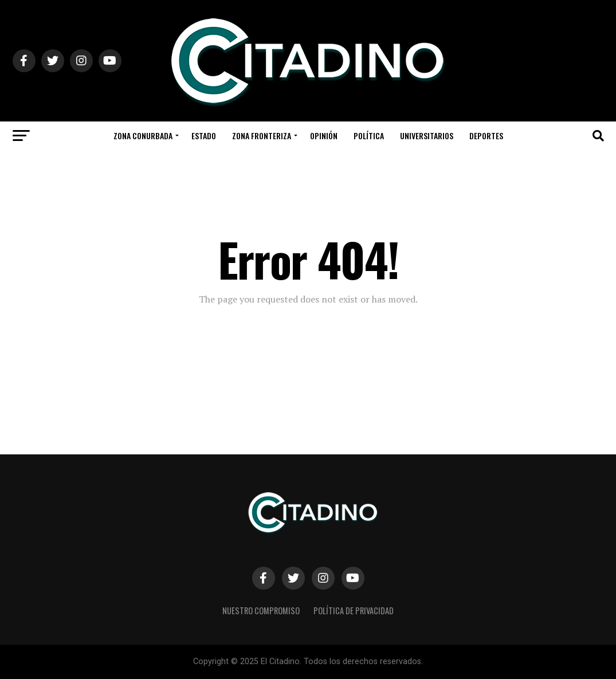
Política (369, 136)
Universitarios (427, 136)
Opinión (324, 136)
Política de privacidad (354, 611)
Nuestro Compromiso (261, 611)
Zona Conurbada (143, 136)
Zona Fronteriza (262, 136)
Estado (204, 136)
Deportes (486, 136)
